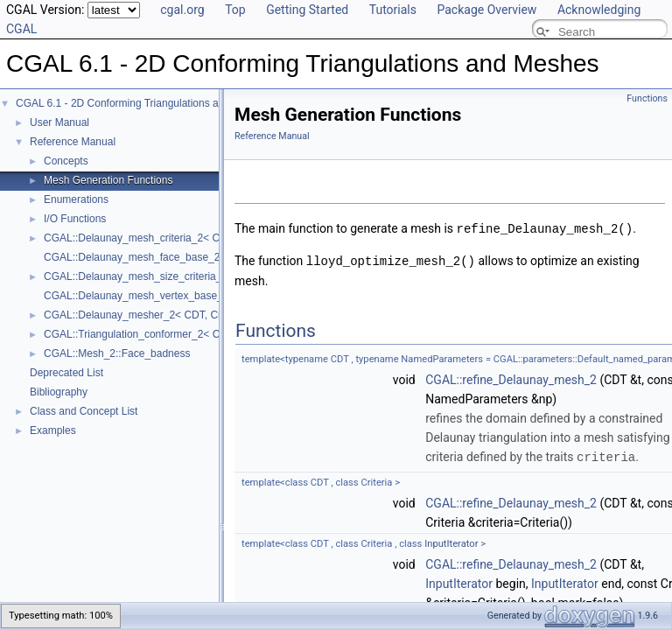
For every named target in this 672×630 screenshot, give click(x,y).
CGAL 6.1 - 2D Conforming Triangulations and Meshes (143, 103)
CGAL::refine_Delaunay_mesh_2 (511, 378)
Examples (53, 430)
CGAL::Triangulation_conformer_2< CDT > (143, 334)
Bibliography (59, 392)
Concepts (66, 161)
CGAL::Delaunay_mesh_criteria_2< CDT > (143, 238)
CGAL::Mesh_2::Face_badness (117, 353)
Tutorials (393, 10)
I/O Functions (75, 219)
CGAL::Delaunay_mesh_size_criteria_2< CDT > (155, 276)
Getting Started (307, 10)
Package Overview (486, 10)
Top (235, 10)
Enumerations (76, 199)
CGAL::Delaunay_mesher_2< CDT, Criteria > (148, 315)
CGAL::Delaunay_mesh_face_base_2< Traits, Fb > (163, 257)
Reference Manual (73, 142)
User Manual (59, 122)
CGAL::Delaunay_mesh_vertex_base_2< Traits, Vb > (168, 296)
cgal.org (182, 10)
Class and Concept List (84, 411)
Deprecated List (66, 373)
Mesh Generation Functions (108, 180)
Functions (647, 98)
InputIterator (451, 541)
